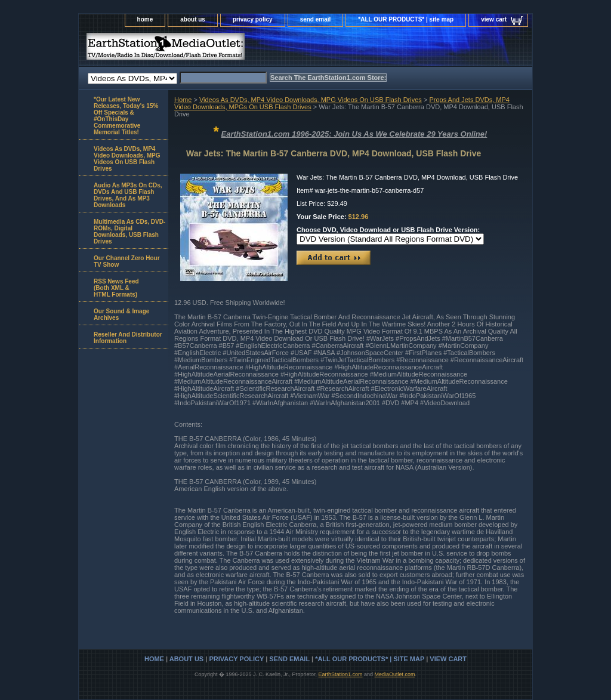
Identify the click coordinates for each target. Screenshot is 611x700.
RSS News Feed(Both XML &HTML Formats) (116, 288)
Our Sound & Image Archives (121, 314)
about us (193, 19)
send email (316, 19)
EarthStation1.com (340, 674)
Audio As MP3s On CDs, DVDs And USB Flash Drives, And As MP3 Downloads (128, 195)
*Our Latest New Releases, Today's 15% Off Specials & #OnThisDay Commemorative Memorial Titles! (126, 116)
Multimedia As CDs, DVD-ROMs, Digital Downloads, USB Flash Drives (129, 232)
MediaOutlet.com (395, 674)
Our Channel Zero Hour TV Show (127, 261)
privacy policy (253, 19)
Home (183, 100)
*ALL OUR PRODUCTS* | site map (406, 19)
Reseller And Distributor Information (128, 338)
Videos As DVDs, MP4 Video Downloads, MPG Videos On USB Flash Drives (311, 100)
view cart (494, 19)
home (145, 19)
